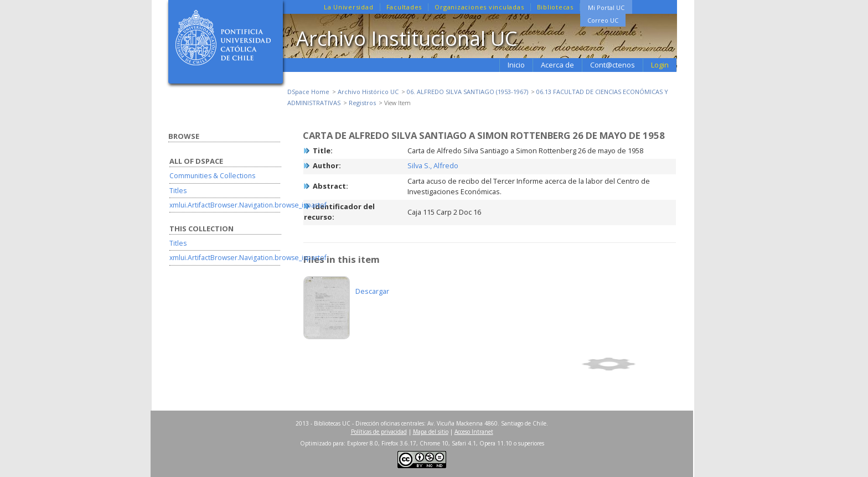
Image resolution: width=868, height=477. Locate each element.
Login (660, 65)
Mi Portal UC (606, 7)
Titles (178, 191)
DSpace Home (308, 92)
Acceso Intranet (474, 432)
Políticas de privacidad (379, 432)
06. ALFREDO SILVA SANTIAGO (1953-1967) (467, 92)
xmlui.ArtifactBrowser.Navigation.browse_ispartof (248, 205)
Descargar (372, 291)
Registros (362, 103)
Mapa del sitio (431, 432)
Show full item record (627, 364)
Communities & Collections (212, 176)
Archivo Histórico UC (368, 92)
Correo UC (603, 20)
